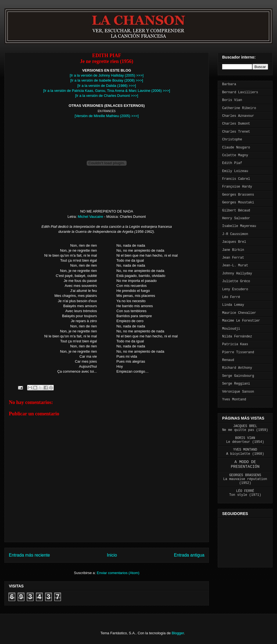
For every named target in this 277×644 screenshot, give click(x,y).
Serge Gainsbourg (238, 376)
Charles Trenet (236, 132)
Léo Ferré (231, 297)
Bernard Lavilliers (240, 92)
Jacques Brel (234, 242)
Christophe (232, 140)
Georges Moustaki (238, 203)
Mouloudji (231, 329)
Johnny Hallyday (237, 274)
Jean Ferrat (233, 258)
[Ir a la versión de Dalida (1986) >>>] (107, 86)
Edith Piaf (232, 163)
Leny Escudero (235, 289)
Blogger (178, 633)
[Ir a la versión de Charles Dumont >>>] (107, 96)
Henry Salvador (236, 218)
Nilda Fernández (237, 337)
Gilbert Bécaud (236, 211)
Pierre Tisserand (238, 352)
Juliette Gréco (236, 281)
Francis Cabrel (236, 179)
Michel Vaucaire (91, 217)
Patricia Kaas (235, 344)
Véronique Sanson (238, 392)
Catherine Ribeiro (239, 108)
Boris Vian (232, 100)
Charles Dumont (236, 124)
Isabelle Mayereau (239, 226)
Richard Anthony (237, 368)
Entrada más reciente (29, 555)
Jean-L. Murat (235, 266)
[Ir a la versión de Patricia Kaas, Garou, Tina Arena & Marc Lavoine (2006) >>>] (107, 91)
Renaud (228, 360)
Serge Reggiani (236, 384)
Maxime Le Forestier (241, 321)
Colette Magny (235, 155)
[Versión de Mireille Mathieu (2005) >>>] (107, 116)
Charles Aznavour (238, 116)
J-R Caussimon (235, 234)
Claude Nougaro (236, 148)
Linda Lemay (233, 305)
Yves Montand (234, 400)
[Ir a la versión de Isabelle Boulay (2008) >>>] (107, 80)
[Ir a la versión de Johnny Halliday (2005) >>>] (107, 75)
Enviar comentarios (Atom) (118, 573)
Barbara (229, 84)
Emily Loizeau (235, 171)
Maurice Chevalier (239, 313)
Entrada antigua (189, 555)
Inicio (112, 555)
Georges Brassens (238, 195)
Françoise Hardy (237, 187)
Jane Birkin (233, 250)
